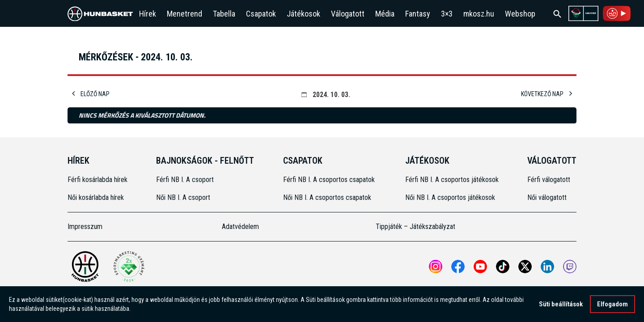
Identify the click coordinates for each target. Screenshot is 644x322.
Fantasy (418, 14)
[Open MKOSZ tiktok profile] (503, 267)
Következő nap (547, 94)
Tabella (224, 14)
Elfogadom (612, 304)
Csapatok (261, 14)
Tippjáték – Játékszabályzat (415, 227)
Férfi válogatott (549, 180)
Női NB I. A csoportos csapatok (328, 197)
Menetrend (184, 14)
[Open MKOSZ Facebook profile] (458, 267)
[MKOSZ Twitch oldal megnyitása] (570, 267)
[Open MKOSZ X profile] (525, 267)
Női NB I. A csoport (183, 197)
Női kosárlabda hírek (96, 197)
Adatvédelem (240, 227)
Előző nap (91, 94)
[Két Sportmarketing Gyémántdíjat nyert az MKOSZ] (129, 267)
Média (385, 14)
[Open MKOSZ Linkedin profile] (547, 267)
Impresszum (85, 227)
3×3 (447, 14)
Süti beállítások (561, 304)
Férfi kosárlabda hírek (97, 180)
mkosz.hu (479, 14)
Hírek (148, 14)
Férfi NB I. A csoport (185, 180)
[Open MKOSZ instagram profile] (436, 267)
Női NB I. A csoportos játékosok (450, 197)
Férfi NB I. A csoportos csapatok (330, 180)
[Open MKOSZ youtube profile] (480, 267)
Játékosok (303, 14)
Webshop (520, 14)
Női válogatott (547, 197)
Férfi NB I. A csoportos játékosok (452, 180)
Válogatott (348, 14)
